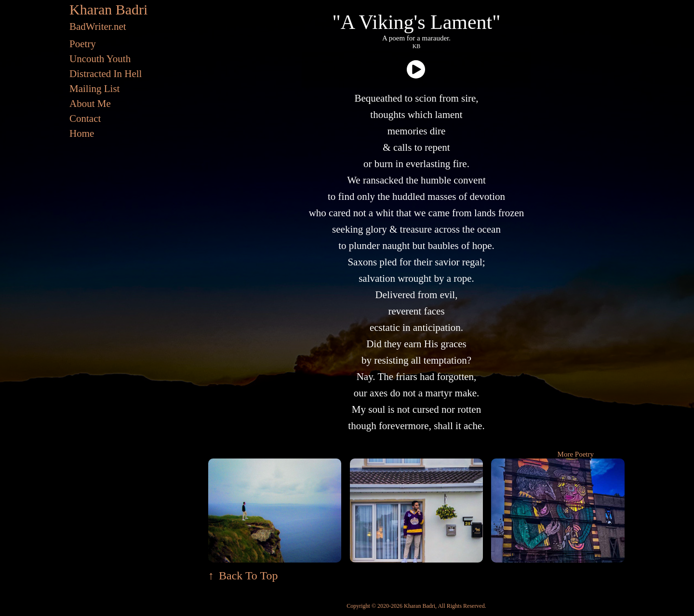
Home (82, 133)
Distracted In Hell (106, 74)
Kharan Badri (108, 9)
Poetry (83, 44)
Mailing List (94, 89)
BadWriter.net (98, 26)
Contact (85, 118)
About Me (90, 104)
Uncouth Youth (100, 59)
